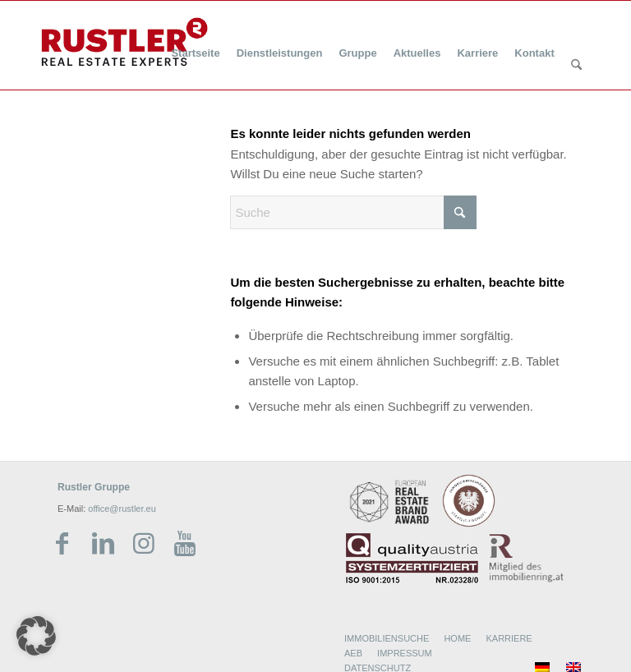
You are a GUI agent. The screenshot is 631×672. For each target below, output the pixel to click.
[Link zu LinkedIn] (103, 544)
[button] (36, 636)
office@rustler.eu (122, 509)
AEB (353, 653)
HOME (457, 638)
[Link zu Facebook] (62, 544)
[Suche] (576, 66)
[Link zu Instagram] (144, 544)
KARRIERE (509, 638)
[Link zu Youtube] (185, 544)
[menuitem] (195, 43)
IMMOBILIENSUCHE (387, 638)
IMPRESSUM (405, 653)
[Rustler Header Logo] (124, 42)
